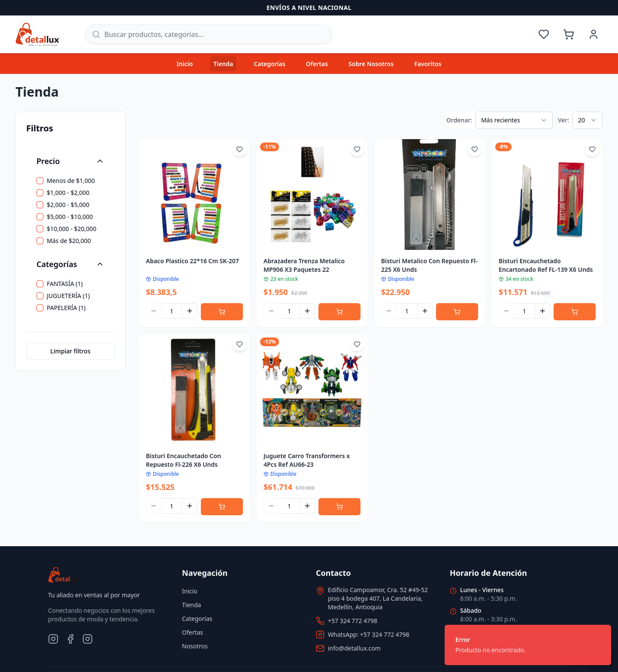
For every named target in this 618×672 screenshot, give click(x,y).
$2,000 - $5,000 (68, 205)
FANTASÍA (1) (65, 284)
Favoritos (428, 64)
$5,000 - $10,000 (70, 217)
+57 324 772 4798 (353, 621)
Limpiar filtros (70, 351)
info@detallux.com (354, 648)
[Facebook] (70, 639)
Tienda (223, 64)
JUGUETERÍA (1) (68, 296)
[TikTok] (88, 639)
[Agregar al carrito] (222, 312)
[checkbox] (40, 181)
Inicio (185, 64)
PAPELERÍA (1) (66, 308)
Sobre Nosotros (371, 64)
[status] (528, 645)
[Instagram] (53, 639)
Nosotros (195, 646)
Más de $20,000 (69, 241)
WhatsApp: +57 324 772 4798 (369, 634)
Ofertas (317, 64)
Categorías (270, 64)
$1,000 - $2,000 (68, 193)
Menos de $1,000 (71, 181)
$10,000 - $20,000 (71, 229)
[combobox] (514, 120)
